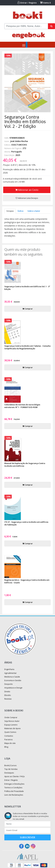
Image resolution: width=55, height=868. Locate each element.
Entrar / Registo (27, 3)
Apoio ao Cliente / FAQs (15, 776)
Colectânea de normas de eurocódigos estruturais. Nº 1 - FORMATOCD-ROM (22, 406)
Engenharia (9, 669)
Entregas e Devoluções (14, 784)
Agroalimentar (10, 673)
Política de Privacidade (14, 791)
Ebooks (8, 695)
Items (45, 3)
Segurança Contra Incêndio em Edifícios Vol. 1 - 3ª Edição (27, 288)
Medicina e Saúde (12, 677)
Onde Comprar (11, 717)
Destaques (9, 773)
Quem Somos (10, 732)
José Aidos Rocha (19, 141)
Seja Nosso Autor (12, 721)
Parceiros (9, 739)
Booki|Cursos (10, 765)
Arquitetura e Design (13, 688)
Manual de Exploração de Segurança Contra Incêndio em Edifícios (25, 465)
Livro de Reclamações (14, 795)
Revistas (8, 699)
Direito (7, 691)
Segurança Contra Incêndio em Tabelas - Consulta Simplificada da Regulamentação (27, 347)
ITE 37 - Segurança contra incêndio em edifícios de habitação (26, 523)
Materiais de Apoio (13, 728)
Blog (6, 747)
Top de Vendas (11, 769)
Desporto (9, 684)
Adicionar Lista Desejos (27, 198)
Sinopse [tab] (10, 211)
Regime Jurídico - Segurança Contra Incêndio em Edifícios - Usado (27, 581)
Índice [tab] (21, 211)
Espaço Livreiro (11, 725)
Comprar (28, 309)
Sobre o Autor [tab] (34, 211)
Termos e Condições (13, 787)
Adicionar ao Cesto (27, 190)
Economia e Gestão (13, 680)
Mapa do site (10, 743)
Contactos (9, 736)
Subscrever (28, 837)
